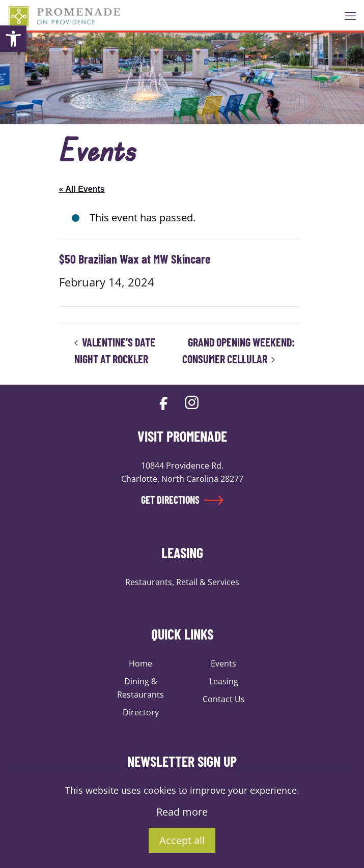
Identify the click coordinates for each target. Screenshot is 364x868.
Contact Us (224, 699)
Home (141, 663)
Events (223, 663)
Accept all (182, 840)
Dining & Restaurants (141, 688)
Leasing (224, 681)
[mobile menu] (350, 15)
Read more (182, 812)
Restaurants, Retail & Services (182, 582)
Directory (141, 712)
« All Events (82, 189)
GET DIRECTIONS (182, 500)
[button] (13, 39)
